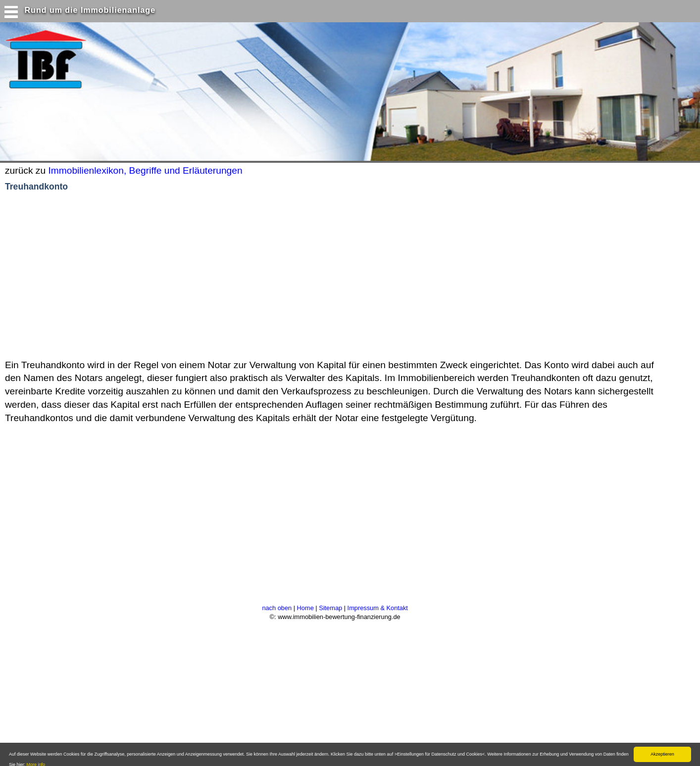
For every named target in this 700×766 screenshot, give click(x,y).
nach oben (277, 608)
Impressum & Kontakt (378, 608)
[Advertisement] (193, 276)
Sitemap (330, 608)
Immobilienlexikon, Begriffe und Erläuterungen (145, 170)
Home (305, 608)
